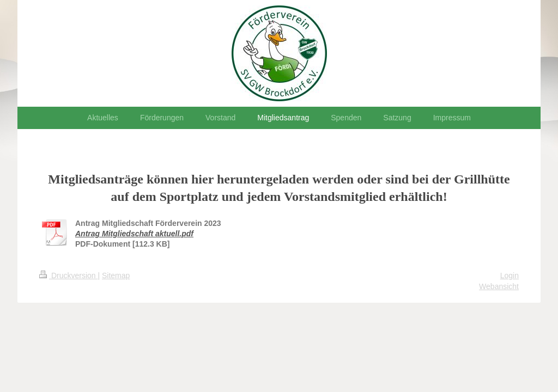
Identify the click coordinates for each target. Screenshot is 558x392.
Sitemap (116, 275)
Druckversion (68, 275)
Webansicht (499, 286)
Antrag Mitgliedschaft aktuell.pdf (134, 234)
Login (510, 275)
